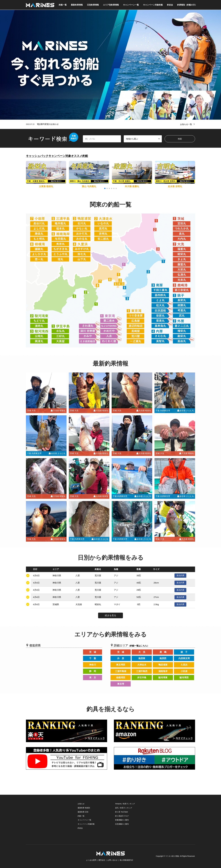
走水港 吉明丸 (175, 186)
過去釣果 (180, 575)
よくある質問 (91, 860)
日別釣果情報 (93, 5)
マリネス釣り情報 (172, 856)
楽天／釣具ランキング (124, 808)
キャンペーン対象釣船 (153, 5)
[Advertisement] (47, 819)
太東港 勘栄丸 (46, 186)
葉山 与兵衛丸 (89, 186)
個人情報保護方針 (126, 860)
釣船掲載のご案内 (122, 820)
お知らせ (81, 804)
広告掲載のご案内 (122, 824)
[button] (193, 174)
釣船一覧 (63, 5)
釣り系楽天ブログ (122, 816)
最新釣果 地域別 (84, 808)
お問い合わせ (112, 860)
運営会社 (102, 860)
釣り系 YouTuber (122, 812)
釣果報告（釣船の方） (187, 5)
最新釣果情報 (77, 5)
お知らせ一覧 (186, 124)
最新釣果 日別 (83, 812)
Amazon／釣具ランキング (125, 804)
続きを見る (111, 615)
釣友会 (170, 5)
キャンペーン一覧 (131, 5)
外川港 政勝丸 (132, 186)
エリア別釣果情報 (111, 5)
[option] (111, 65)
